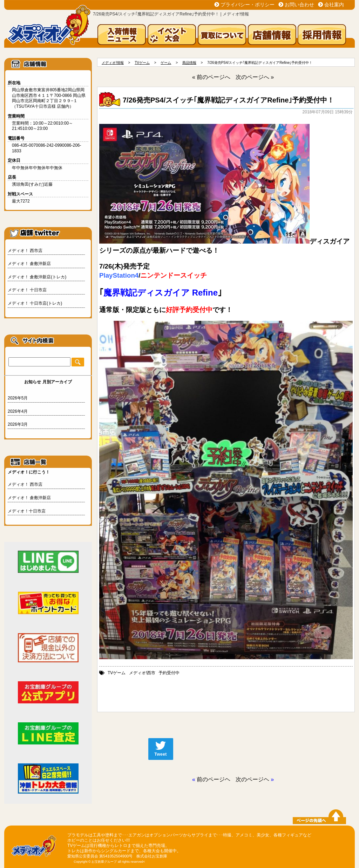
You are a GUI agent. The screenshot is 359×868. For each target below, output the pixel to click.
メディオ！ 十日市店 (27, 290)
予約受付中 (169, 673)
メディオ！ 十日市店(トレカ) (35, 303)
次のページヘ (252, 779)
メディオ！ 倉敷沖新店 (29, 264)
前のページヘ (214, 779)
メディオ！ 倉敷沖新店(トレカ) (37, 277)
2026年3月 (18, 424)
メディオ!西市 (142, 673)
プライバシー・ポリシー (248, 5)
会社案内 (334, 5)
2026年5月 (18, 398)
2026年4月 (18, 411)
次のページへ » (255, 77)
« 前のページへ (211, 77)
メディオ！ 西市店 (25, 251)
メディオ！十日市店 (27, 511)
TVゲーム (117, 673)
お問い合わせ (299, 5)
